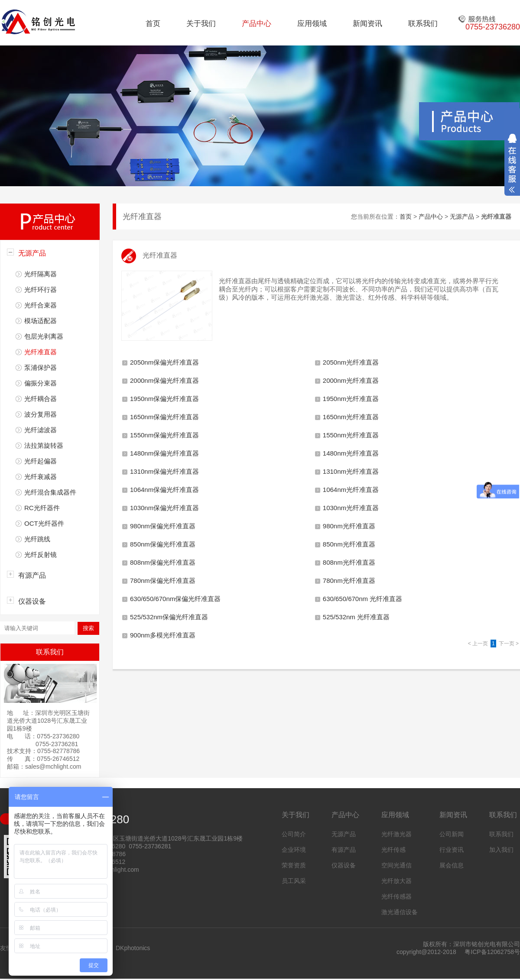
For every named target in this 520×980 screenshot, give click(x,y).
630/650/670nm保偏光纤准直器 (175, 599)
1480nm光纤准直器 (351, 453)
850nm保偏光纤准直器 (163, 544)
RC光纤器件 (42, 508)
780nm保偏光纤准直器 (163, 581)
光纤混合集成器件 (50, 492)
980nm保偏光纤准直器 (163, 526)
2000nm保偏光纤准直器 (164, 380)
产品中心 (257, 24)
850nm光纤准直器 (349, 544)
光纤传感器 (396, 896)
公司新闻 (452, 834)
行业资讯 (452, 850)
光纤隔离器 (41, 274)
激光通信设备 (400, 912)
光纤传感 (393, 850)
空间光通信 (396, 865)
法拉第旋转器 (44, 445)
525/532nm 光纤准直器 (356, 617)
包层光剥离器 (44, 336)
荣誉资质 (294, 865)
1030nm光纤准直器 (351, 508)
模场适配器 (41, 321)
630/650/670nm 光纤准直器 (362, 599)
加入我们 (501, 850)
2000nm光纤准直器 (351, 380)
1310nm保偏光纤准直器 (164, 471)
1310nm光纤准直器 (351, 471)
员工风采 (294, 881)
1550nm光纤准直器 (351, 435)
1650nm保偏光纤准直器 (164, 417)
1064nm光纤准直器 (351, 490)
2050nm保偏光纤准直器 (164, 362)
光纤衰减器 (41, 477)
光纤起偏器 (41, 461)
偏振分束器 (41, 383)
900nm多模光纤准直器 (163, 635)
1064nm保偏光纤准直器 (164, 490)
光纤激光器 (396, 834)
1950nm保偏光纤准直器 (164, 399)
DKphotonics (133, 948)
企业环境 (294, 850)
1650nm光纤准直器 (351, 417)
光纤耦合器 (41, 399)
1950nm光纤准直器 (351, 399)
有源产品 (32, 575)
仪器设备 (32, 601)
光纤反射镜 (41, 555)
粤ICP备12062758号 (492, 952)
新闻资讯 (367, 24)
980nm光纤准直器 (349, 526)
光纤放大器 (396, 881)
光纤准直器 (41, 352)
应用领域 (312, 24)
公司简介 (294, 834)
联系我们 (423, 24)
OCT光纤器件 (44, 523)
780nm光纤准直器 (349, 581)
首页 (153, 24)
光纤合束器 (41, 305)
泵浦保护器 (41, 367)
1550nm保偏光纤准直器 (164, 435)
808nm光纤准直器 (349, 562)
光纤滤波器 (41, 430)
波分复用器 (41, 414)
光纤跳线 (37, 539)
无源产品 (32, 253)
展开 (512, 163)
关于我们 (201, 24)
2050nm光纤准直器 (351, 362)
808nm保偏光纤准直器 (163, 562)
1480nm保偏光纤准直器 (164, 453)
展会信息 (452, 865)
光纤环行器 (41, 289)
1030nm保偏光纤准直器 (164, 508)
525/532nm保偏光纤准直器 (169, 617)
